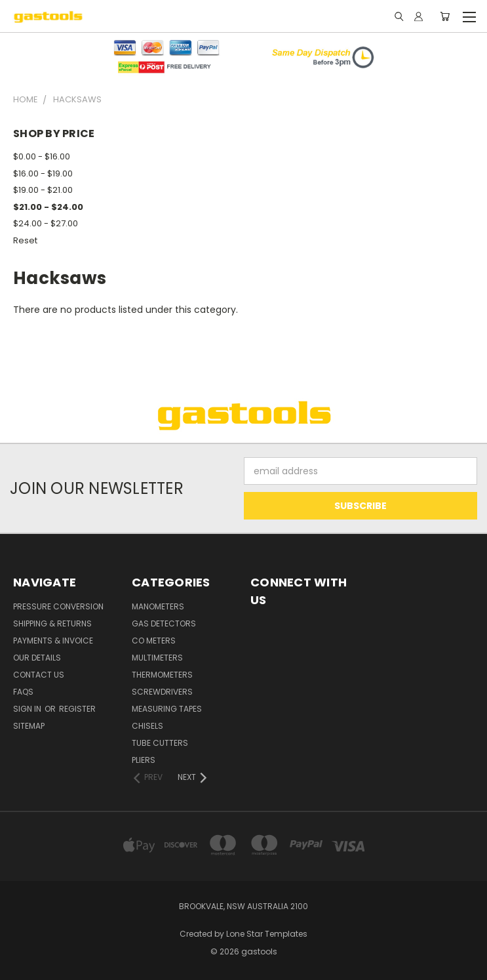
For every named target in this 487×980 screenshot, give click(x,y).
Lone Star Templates (267, 934)
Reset (25, 240)
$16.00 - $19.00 (43, 174)
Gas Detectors (164, 623)
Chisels (147, 726)
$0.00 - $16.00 (42, 156)
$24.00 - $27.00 (46, 223)
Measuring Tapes (167, 709)
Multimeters (157, 658)
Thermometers (162, 675)
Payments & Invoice (53, 641)
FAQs (23, 692)
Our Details (37, 658)
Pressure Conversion (58, 606)
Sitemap (29, 726)
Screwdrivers (162, 692)
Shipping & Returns (52, 623)
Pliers (144, 760)
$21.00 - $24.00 (48, 207)
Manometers (158, 606)
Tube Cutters (160, 743)
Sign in (28, 709)
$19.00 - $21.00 (43, 190)
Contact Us (39, 675)
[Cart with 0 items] (445, 16)
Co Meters (154, 641)
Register (77, 709)
